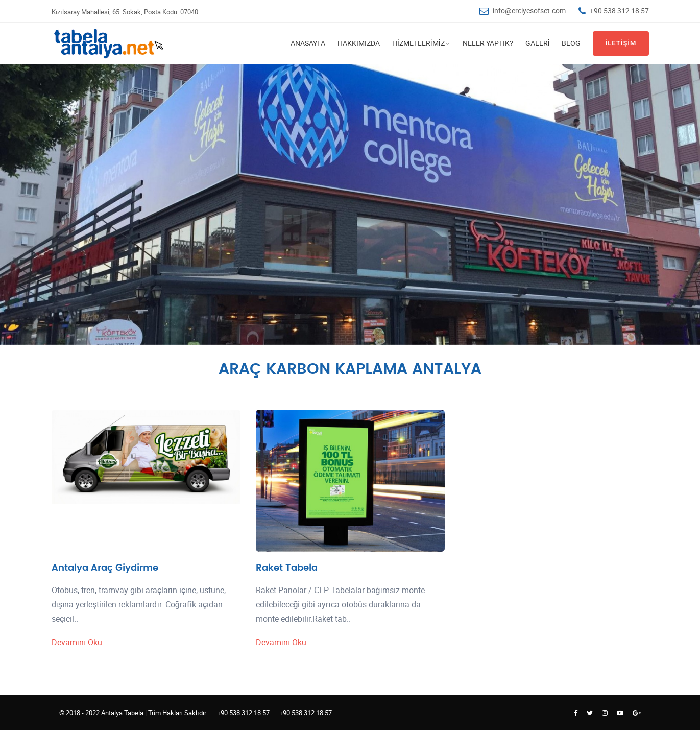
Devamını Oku (77, 642)
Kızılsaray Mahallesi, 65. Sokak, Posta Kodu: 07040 (125, 12)
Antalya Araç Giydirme (105, 568)
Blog (571, 43)
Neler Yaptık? (488, 43)
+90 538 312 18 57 (619, 10)
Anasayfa (308, 43)
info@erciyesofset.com (529, 10)
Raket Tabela (287, 568)
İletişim (621, 43)
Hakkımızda (359, 43)
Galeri (538, 43)
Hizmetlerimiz (418, 43)
